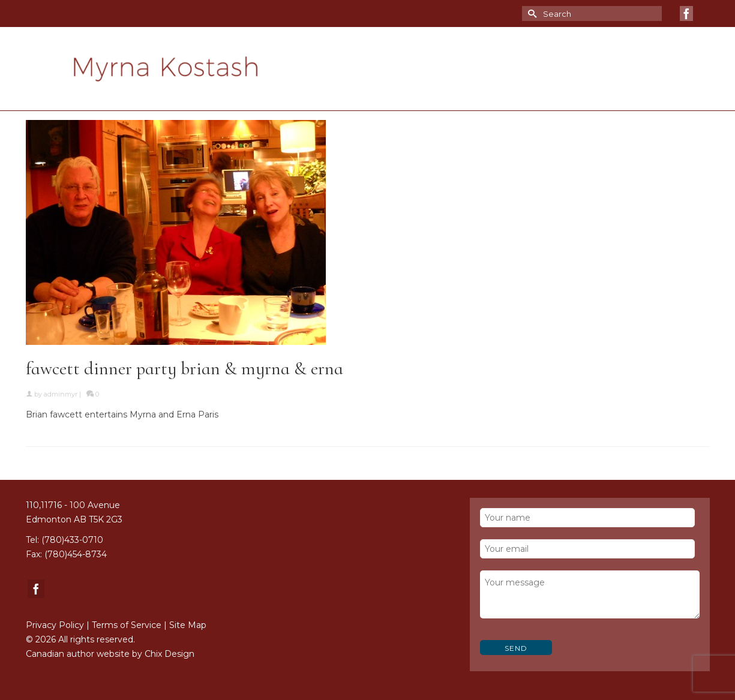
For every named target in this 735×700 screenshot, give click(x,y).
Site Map (188, 625)
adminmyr (61, 394)
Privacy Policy (55, 625)
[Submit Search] (531, 13)
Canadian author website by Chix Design (110, 654)
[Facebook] (686, 13)
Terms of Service (127, 625)
